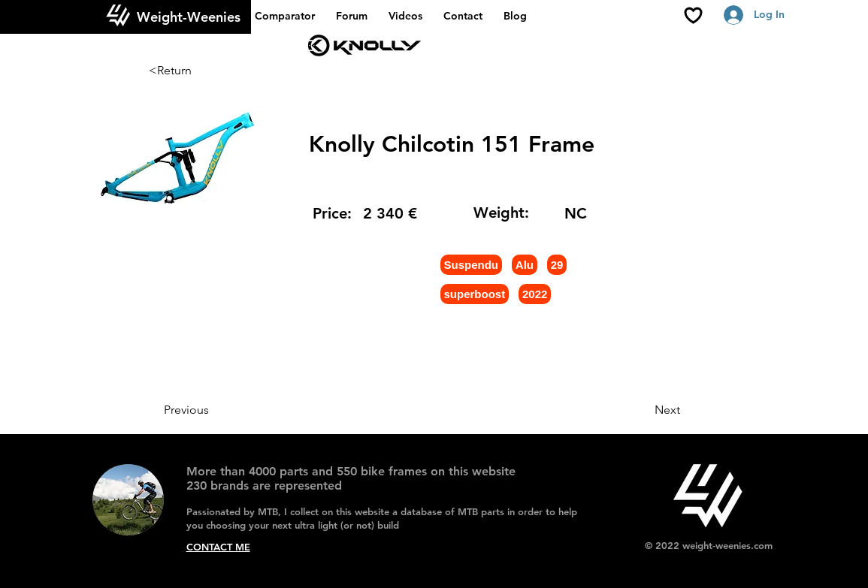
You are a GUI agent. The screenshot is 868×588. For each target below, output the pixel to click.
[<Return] (198, 71)
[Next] (643, 410)
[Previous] (213, 410)
